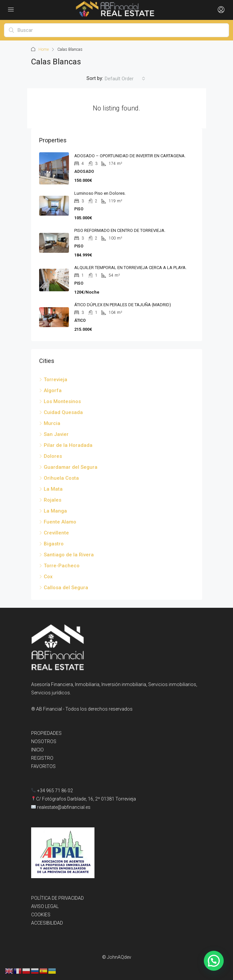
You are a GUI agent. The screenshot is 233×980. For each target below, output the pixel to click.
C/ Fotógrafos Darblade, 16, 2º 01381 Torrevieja (86, 799)
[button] (214, 960)
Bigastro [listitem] (51, 544)
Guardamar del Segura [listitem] (68, 467)
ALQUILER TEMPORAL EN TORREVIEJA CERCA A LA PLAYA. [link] (130, 268)
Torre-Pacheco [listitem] (59, 566)
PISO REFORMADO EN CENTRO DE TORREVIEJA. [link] (120, 230)
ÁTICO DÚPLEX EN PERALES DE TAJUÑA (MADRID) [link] (123, 305)
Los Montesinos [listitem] (60, 401)
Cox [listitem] (46, 577)
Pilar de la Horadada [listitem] (66, 445)
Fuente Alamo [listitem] (58, 522)
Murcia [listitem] (50, 423)
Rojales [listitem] (50, 500)
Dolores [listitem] (51, 456)
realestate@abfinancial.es (64, 807)
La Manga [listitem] (53, 511)
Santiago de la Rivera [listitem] (66, 555)
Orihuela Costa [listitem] (59, 478)
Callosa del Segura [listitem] (64, 588)
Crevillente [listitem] (54, 533)
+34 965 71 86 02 (52, 791)
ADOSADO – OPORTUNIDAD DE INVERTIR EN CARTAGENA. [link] (130, 156)
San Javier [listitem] (54, 434)
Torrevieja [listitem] (53, 380)
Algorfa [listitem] (50, 390)
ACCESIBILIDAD (47, 923)
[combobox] (125, 79)
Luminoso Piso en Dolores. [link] (100, 193)
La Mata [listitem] (51, 489)
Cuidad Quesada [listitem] (61, 412)
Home (44, 49)
